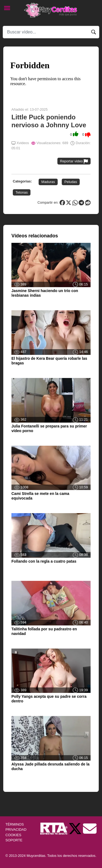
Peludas (71, 182)
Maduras (48, 182)
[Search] (51, 32)
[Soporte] (90, 828)
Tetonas (22, 192)
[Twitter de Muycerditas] (76, 828)
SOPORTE (14, 840)
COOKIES (13, 835)
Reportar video (74, 161)
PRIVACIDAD (16, 830)
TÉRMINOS (15, 824)
